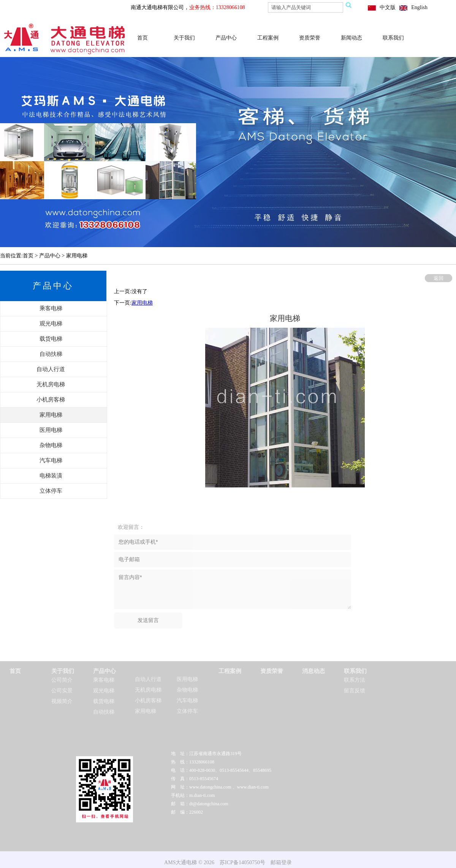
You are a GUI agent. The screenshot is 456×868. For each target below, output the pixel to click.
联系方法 (355, 680)
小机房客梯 (148, 701)
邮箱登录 (281, 862)
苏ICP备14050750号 (242, 862)
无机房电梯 (148, 690)
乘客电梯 (104, 680)
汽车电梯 (187, 701)
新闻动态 (351, 38)
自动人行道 (148, 679)
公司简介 (62, 680)
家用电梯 (142, 303)
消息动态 (313, 671)
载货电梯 (104, 701)
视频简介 (62, 701)
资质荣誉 (310, 38)
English (419, 7)
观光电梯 (104, 691)
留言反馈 (355, 691)
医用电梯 (187, 679)
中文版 (388, 7)
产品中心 (226, 38)
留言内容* (233, 589)
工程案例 (268, 38)
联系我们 (393, 38)
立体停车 (187, 711)
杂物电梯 (187, 690)
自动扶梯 (104, 712)
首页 (142, 38)
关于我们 (184, 38)
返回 (439, 278)
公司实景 (62, 691)
